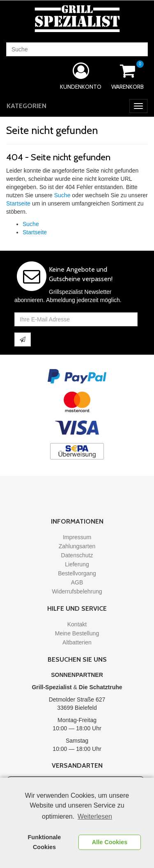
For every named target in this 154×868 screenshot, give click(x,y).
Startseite (18, 203)
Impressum (77, 537)
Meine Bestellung (77, 633)
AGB (77, 582)
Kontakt (77, 624)
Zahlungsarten (77, 546)
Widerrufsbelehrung (77, 591)
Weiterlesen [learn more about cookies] (95, 816)
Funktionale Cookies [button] (45, 842)
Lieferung (77, 564)
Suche (62, 195)
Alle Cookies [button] (110, 842)
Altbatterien (77, 642)
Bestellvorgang (77, 573)
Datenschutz (77, 555)
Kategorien (26, 106)
